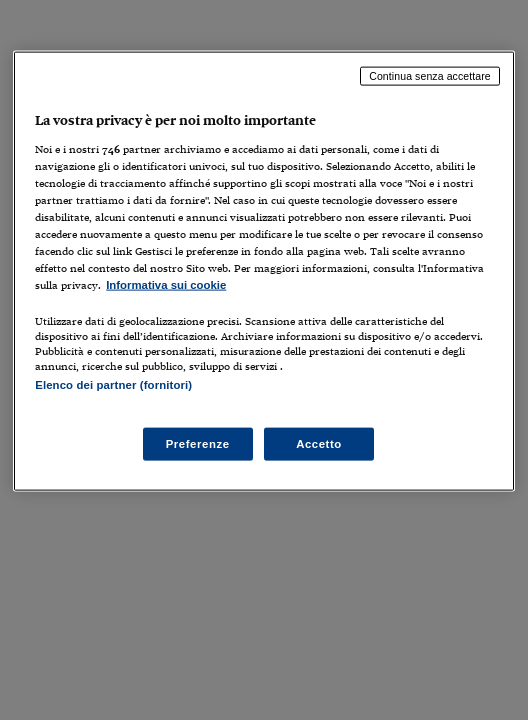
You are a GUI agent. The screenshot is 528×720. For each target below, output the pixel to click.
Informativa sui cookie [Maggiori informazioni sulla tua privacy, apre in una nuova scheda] (166, 285)
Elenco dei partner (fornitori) (113, 385)
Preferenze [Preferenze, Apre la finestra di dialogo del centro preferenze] (198, 443)
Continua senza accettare (430, 76)
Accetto (319, 443)
